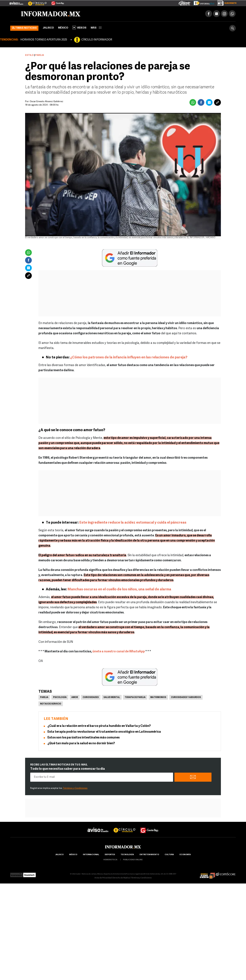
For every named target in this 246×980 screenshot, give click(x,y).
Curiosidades (91, 697)
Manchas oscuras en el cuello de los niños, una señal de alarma (119, 589)
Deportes (110, 855)
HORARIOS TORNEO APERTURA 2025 (44, 40)
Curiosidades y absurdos (186, 697)
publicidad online (133, 860)
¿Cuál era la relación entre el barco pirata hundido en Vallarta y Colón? (99, 726)
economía (185, 855)
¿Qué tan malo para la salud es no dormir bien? (81, 743)
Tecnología (127, 855)
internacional (91, 855)
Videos (79, 28)
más (96, 28)
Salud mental (112, 697)
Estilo (29, 55)
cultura (169, 855)
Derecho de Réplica (121, 878)
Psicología (60, 697)
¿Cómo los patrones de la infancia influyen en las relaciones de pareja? (129, 357)
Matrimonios (158, 697)
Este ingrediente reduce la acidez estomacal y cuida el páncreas (133, 523)
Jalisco (48, 28)
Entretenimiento (149, 855)
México (63, 28)
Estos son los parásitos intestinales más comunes (84, 738)
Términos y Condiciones (75, 788)
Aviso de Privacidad (103, 878)
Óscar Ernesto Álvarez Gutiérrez (46, 102)
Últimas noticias (24, 28)
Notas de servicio (51, 704)
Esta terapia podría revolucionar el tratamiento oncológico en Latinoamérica (104, 732)
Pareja (44, 697)
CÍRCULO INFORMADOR (97, 40)
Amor (75, 697)
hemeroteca (110, 860)
